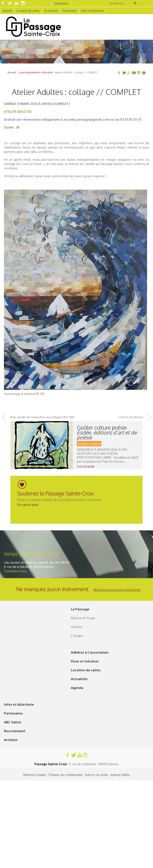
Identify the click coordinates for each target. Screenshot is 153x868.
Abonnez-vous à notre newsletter (117, 590)
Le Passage (80, 609)
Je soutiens (51, 11)
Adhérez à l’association (90, 652)
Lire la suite (86, 466)
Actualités (79, 679)
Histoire (76, 627)
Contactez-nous (15, 571)
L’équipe (77, 636)
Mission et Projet (83, 618)
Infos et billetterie (93, 11)
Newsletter (62, 3)
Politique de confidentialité (66, 775)
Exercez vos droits (97, 775)
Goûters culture (89, 444)
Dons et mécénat (85, 661)
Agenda (7, 11)
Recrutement (15, 731)
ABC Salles (13, 722)
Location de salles (28, 11)
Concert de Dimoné (131, 417)
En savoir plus (28, 505)
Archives (11, 740)
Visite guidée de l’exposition (42, 417)
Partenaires (70, 11)
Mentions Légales (35, 775)
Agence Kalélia (120, 775)
